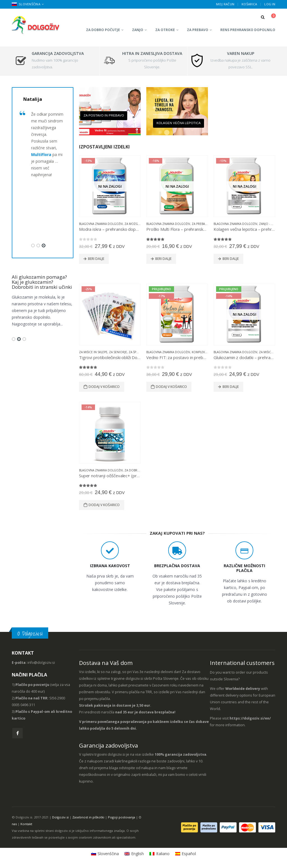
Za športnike (139, 352)
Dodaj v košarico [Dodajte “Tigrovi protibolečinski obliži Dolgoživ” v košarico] (104, 387)
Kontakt (26, 824)
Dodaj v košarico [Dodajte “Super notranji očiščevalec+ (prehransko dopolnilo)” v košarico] (104, 505)
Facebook (18, 733)
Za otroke (165, 30)
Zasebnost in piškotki (88, 817)
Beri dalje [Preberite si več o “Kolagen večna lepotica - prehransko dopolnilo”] (231, 259)
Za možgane (134, 224)
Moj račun (225, 4)
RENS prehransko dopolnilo (248, 30)
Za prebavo (198, 30)
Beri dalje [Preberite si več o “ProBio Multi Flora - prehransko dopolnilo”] (163, 259)
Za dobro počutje (103, 30)
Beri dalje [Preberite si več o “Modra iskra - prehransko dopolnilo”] (96, 259)
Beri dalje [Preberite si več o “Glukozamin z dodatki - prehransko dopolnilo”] (231, 387)
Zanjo (138, 30)
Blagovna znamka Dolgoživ (101, 224)
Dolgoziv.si (60, 817)
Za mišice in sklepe (93, 352)
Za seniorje (118, 352)
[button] (33, 245)
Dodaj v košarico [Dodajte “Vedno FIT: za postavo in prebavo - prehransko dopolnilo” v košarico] (171, 387)
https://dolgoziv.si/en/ (250, 718)
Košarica (249, 4)
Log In (270, 4)
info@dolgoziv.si (41, 663)
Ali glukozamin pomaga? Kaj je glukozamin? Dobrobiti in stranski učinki (42, 282)
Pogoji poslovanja (121, 817)
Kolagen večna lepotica (179, 123)
